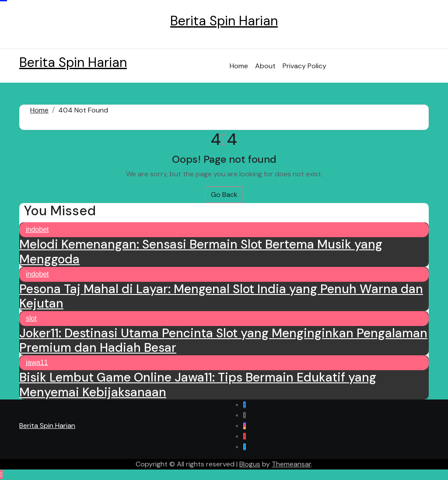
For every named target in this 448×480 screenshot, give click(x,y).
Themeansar (291, 464)
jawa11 (37, 363)
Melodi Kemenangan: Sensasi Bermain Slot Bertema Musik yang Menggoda (201, 252)
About (265, 66)
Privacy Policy (304, 66)
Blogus (250, 464)
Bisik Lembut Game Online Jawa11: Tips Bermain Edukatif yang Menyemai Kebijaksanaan (198, 385)
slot (31, 318)
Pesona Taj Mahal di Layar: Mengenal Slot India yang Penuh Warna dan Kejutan (221, 296)
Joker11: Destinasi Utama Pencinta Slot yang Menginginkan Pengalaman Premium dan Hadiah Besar (223, 341)
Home (239, 66)
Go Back (224, 194)
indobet (37, 229)
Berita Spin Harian (224, 21)
